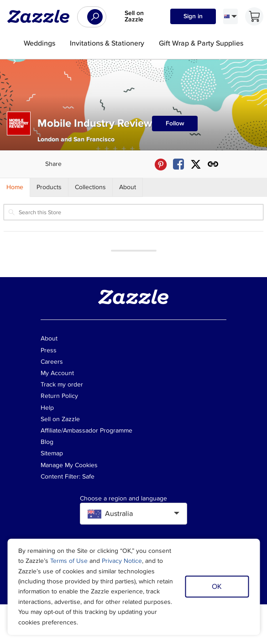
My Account (57, 373)
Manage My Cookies (69, 465)
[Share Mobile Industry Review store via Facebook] (178, 164)
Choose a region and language (123, 499)
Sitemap (52, 453)
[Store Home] (15, 187)
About (49, 338)
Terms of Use (69, 561)
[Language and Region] (230, 16)
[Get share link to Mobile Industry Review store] (213, 164)
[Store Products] (49, 187)
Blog (47, 442)
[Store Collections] (91, 187)
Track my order (62, 384)
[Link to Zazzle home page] (42, 16)
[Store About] (128, 187)
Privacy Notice (122, 561)
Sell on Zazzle (134, 16)
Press (49, 350)
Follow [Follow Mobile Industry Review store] (175, 123)
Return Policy (59, 396)
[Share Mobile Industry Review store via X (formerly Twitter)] (196, 164)
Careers (52, 362)
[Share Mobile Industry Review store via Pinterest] (161, 164)
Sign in (193, 16)
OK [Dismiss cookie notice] (217, 587)
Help (47, 408)
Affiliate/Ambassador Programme (86, 430)
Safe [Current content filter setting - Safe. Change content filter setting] (88, 477)
